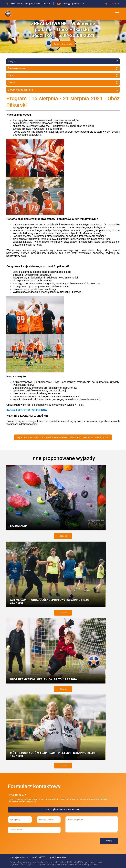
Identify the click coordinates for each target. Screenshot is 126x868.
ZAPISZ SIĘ (112, 4)
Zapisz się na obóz (63, 44)
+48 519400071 (39, 857)
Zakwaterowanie (17, 68)
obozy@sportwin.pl (19, 857)
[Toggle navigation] (117, 14)
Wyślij (109, 841)
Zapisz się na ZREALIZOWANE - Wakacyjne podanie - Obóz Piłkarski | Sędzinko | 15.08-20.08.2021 (63, 437)
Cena (11, 75)
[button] (9, 36)
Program (13, 61)
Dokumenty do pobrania (20, 90)
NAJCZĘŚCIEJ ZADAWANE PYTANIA (63, 809)
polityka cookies (58, 857)
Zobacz (63, 536)
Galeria (12, 83)
